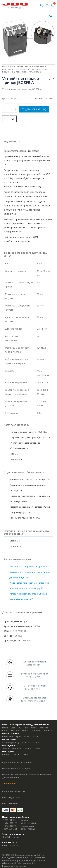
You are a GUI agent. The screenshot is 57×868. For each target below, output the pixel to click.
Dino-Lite (26, 742)
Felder (27, 737)
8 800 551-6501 (10, 829)
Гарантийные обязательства (16, 763)
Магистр (48, 731)
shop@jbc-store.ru (11, 837)
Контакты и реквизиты (14, 792)
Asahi (35, 737)
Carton (36, 742)
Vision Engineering (11, 742)
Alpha (18, 737)
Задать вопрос (10, 783)
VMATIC (38, 748)
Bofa (4, 731)
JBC (20, 728)
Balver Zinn (8, 737)
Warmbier (17, 748)
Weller (34, 728)
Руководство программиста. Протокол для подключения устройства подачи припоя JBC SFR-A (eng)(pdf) (30, 572)
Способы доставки (11, 797)
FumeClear (15, 731)
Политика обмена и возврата (17, 768)
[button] (51, 18)
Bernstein (7, 754)
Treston (6, 748)
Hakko (5, 728)
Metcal (25, 731)
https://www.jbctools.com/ (14, 866)
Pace (26, 728)
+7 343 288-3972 (9, 826)
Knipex (17, 754)
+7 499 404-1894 (9, 820)
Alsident (44, 728)
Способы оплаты (10, 803)
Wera (26, 754)
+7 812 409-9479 (9, 823)
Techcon (28, 748)
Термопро (36, 731)
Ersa (13, 728)
